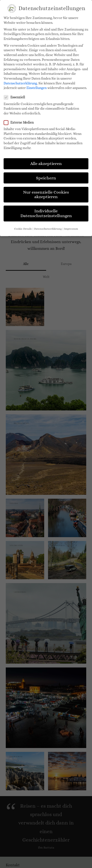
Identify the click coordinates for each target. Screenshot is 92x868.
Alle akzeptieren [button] (46, 164)
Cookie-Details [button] (23, 229)
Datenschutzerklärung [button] (48, 229)
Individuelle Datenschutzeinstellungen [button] (46, 213)
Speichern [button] (46, 178)
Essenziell (16, 97)
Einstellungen (37, 88)
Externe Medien (20, 123)
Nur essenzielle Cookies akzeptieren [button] (46, 195)
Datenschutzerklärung (20, 83)
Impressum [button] (71, 229)
